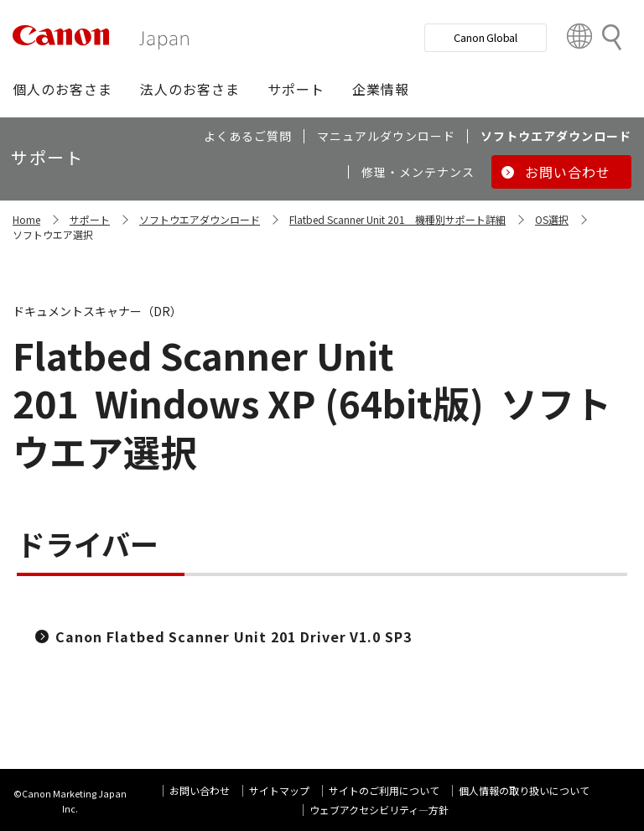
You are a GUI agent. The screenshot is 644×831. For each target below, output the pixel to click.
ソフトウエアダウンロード (200, 219)
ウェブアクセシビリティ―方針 (379, 810)
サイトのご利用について (384, 790)
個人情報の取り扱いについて (524, 790)
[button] (62, 89)
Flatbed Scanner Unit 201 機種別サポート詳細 (397, 219)
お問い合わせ (200, 790)
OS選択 (552, 219)
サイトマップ (279, 790)
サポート (90, 219)
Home (26, 219)
